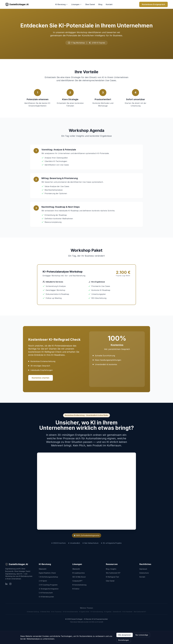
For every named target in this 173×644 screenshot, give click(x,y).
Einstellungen (124, 640)
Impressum (143, 569)
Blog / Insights (111, 569)
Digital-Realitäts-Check (47, 573)
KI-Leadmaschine (79, 573)
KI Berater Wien (45, 612)
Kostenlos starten (41, 378)
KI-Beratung (62, 4)
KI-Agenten (108, 612)
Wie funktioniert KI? (113, 573)
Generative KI (117, 612)
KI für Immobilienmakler (70, 612)
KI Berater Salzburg (33, 612)
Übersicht (43, 569)
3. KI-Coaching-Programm (48, 585)
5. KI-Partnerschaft (46, 593)
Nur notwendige (142, 635)
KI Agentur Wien (84, 612)
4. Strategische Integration (49, 589)
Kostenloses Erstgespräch (153, 4)
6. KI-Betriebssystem (46, 597)
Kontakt (109, 4)
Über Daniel (90, 4)
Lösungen (76, 4)
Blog (100, 4)
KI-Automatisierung (79, 585)
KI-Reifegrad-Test (112, 577)
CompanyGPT (77, 581)
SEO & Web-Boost (79, 577)
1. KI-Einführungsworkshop (48, 577)
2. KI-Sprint (43, 581)
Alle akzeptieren (125, 635)
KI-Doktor (76, 589)
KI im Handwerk (127, 612)
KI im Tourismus (56, 612)
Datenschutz (144, 573)
